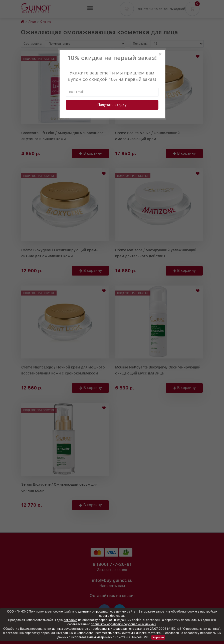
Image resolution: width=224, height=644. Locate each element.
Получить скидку (112, 105)
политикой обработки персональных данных (123, 624)
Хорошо (158, 637)
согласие (70, 620)
